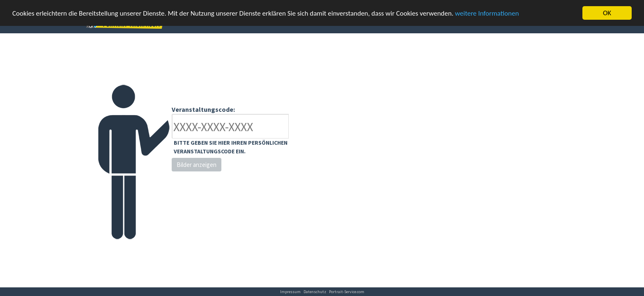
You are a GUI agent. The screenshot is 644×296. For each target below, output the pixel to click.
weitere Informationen (487, 13)
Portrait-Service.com (347, 292)
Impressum (290, 292)
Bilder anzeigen (197, 165)
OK (607, 13)
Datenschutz (315, 292)
